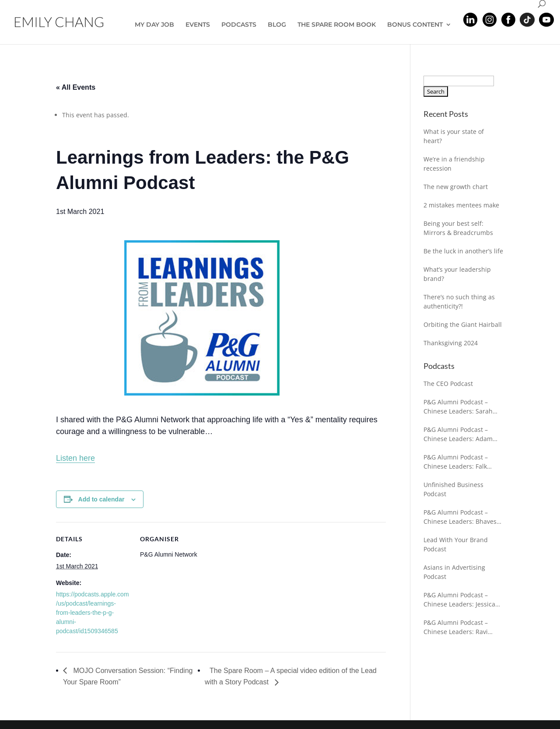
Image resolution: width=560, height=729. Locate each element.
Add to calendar (101, 499)
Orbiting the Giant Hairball (463, 324)
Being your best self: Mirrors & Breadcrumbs (458, 228)
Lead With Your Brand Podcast (456, 544)
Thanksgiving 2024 (451, 343)
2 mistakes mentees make (461, 205)
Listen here (75, 458)
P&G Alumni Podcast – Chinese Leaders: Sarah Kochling (458, 407)
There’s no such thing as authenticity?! (459, 301)
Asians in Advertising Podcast (454, 572)
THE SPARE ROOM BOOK (337, 25)
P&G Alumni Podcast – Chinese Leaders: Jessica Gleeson (459, 600)
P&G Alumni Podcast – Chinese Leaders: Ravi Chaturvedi (456, 627)
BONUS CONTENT (415, 25)
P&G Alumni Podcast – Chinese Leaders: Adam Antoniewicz (458, 434)
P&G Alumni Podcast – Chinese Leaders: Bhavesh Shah (462, 517)
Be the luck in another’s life (463, 251)
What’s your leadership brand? (457, 274)
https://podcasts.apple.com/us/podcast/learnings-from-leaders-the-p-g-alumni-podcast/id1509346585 (93, 613)
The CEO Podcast (448, 384)
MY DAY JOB (154, 25)
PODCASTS (239, 25)
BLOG (277, 25)
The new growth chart (456, 187)
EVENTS (198, 25)
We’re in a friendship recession (454, 164)
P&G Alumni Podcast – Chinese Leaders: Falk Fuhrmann (456, 462)
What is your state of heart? (454, 136)
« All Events (76, 87)
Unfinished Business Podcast (453, 489)
